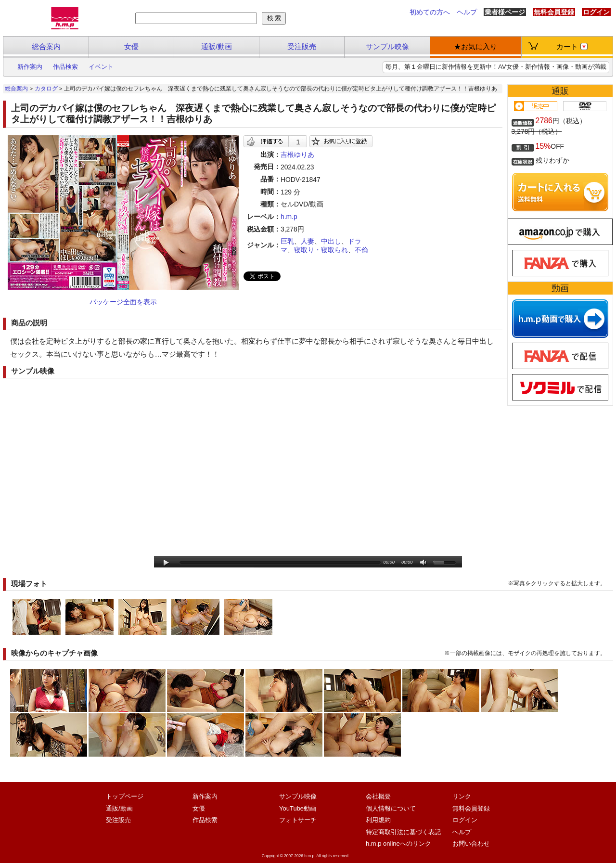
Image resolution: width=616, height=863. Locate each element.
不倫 (361, 250)
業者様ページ (505, 12)
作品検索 (65, 67)
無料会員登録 (554, 12)
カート (572, 46)
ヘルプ (467, 12)
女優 (131, 46)
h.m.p (289, 217)
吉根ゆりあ (297, 155)
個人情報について (391, 808)
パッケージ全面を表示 (123, 302)
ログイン (596, 12)
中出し (331, 241)
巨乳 (287, 241)
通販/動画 (217, 46)
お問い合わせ (471, 844)
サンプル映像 (387, 46)
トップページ (125, 796)
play (166, 563)
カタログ (46, 89)
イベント (101, 67)
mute (424, 563)
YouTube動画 (298, 808)
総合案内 (46, 46)
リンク (462, 796)
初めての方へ (430, 12)
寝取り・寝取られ (321, 250)
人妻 (308, 241)
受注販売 (302, 46)
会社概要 (378, 796)
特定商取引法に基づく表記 (403, 832)
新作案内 (30, 67)
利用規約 (378, 820)
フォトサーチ (298, 820)
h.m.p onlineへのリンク (398, 844)
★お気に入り (475, 46)
